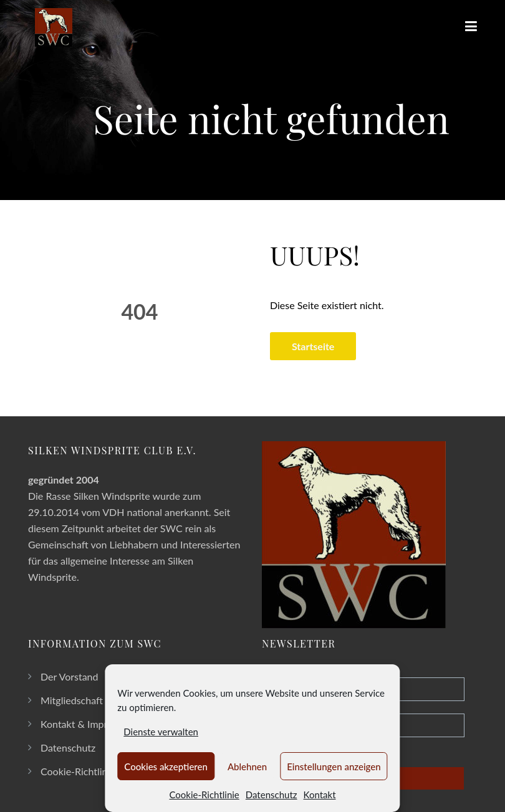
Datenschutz (272, 795)
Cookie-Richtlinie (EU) (88, 771)
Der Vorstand (70, 676)
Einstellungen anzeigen (334, 767)
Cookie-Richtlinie (204, 795)
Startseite (313, 346)
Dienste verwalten (161, 732)
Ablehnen (247, 767)
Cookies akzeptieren (166, 767)
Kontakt (320, 795)
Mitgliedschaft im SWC (91, 700)
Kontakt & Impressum (88, 724)
